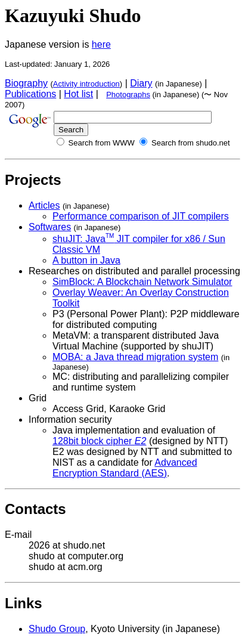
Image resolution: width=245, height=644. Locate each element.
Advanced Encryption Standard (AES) (125, 468)
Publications (30, 94)
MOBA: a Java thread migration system (135, 357)
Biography (26, 83)
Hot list (78, 94)
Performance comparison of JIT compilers (141, 216)
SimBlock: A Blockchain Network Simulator (142, 282)
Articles (44, 205)
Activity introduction (86, 84)
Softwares (50, 227)
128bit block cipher (99, 441)
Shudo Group (57, 629)
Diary (141, 83)
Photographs (128, 95)
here (101, 44)
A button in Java (86, 260)
